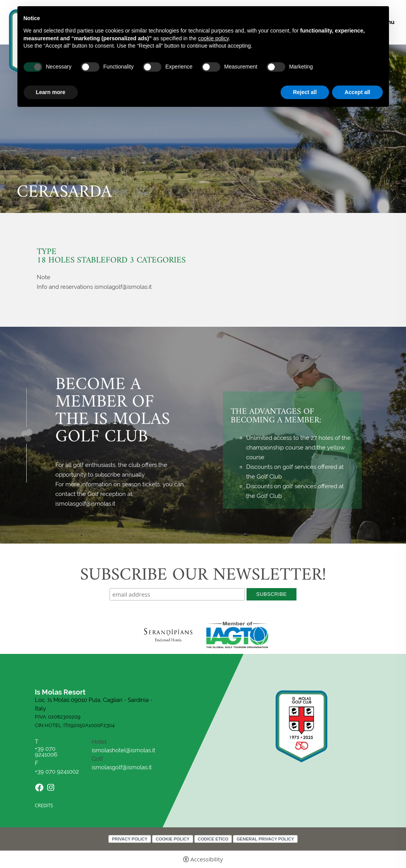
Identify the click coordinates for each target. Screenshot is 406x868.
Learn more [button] (51, 92)
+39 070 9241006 (47, 752)
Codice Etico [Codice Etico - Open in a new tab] (213, 839)
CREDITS (44, 805)
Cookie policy (172, 839)
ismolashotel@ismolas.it (123, 750)
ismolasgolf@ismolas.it (122, 767)
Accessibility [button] (207, 859)
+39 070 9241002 (57, 772)
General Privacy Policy (265, 839)
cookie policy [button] (213, 38)
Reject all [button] (305, 92)
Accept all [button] (357, 92)
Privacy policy (130, 839)
